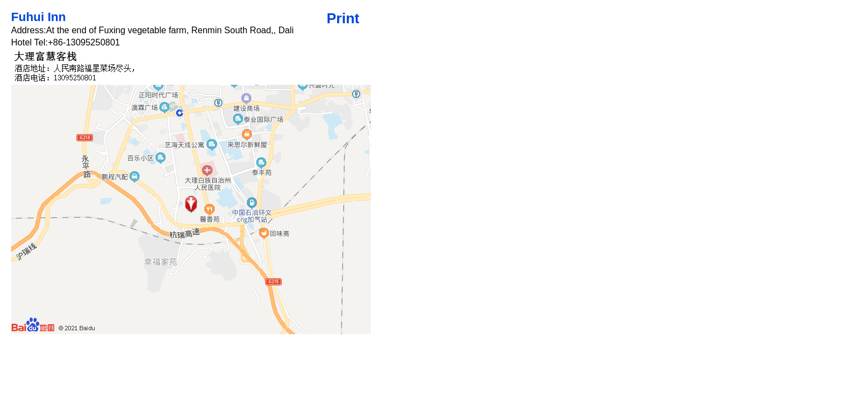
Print (343, 18)
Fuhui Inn (38, 17)
